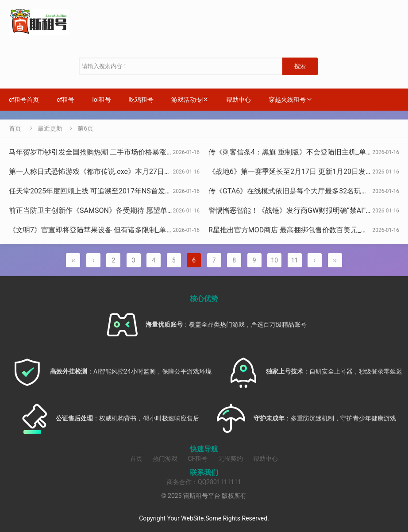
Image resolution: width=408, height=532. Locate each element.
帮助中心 (239, 100)
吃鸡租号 (141, 100)
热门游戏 (165, 459)
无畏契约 (231, 459)
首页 (15, 128)
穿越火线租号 (287, 100)
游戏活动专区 (190, 100)
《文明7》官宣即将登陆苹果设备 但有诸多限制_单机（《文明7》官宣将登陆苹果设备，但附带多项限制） (175, 230)
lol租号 (102, 100)
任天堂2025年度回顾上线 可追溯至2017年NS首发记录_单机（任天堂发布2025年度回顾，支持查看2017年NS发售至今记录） (205, 191)
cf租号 (65, 100)
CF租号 (198, 459)
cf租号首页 (24, 100)
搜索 (300, 66)
